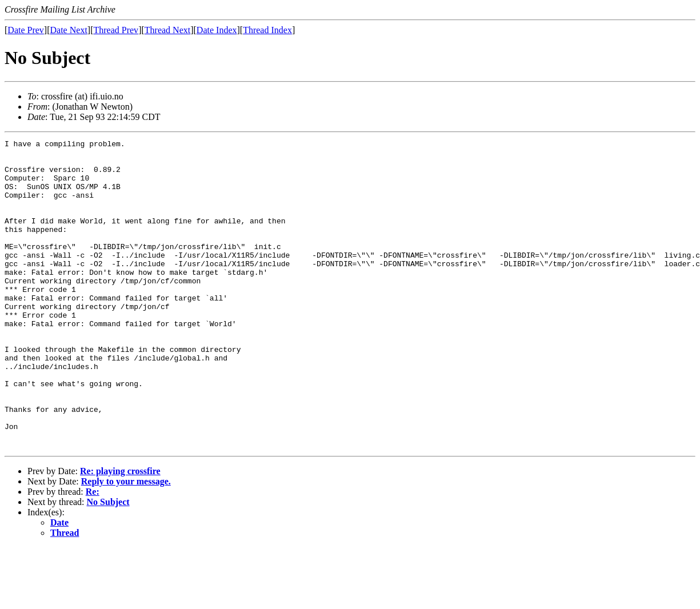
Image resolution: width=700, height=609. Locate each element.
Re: (93, 553)
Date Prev (26, 30)
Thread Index (267, 30)
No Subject (108, 564)
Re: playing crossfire (120, 533)
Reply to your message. (126, 543)
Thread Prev (116, 30)
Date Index (217, 30)
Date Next (69, 30)
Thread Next (167, 30)
